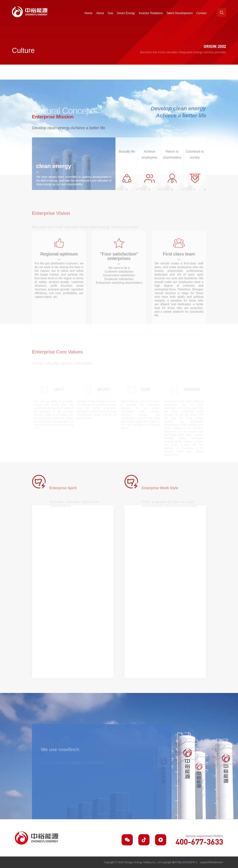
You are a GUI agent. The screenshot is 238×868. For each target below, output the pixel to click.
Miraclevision (216, 862)
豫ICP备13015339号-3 (185, 862)
